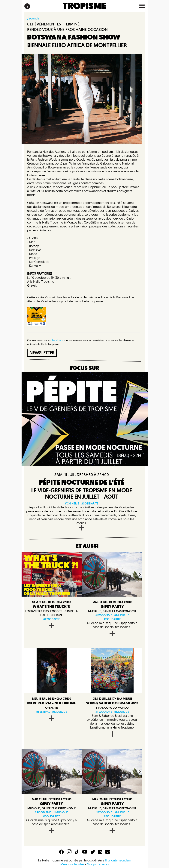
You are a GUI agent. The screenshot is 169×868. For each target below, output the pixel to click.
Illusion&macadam (118, 860)
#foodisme (52, 619)
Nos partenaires (98, 864)
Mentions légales (72, 864)
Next (140, 574)
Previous (85, 574)
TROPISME (84, 6)
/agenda (33, 18)
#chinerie (72, 503)
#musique (122, 615)
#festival (43, 712)
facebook (58, 340)
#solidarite (90, 503)
